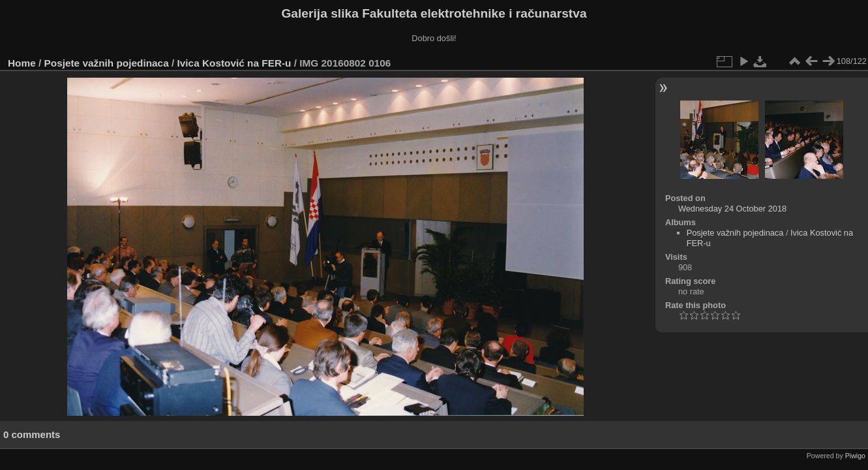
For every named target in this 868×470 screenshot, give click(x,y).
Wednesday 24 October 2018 (732, 209)
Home (22, 63)
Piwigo (855, 456)
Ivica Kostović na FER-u (234, 63)
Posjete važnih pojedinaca (107, 63)
